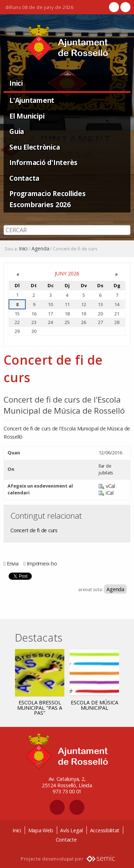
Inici (16, 83)
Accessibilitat (105, 830)
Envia (13, 563)
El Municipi (27, 116)
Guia (17, 131)
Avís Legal (71, 830)
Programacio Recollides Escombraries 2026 (48, 199)
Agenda (40, 249)
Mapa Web (41, 830)
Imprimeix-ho (42, 563)
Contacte (66, 840)
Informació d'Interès (43, 162)
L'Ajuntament (32, 100)
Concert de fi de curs (34, 530)
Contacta (24, 178)
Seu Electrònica (34, 147)
